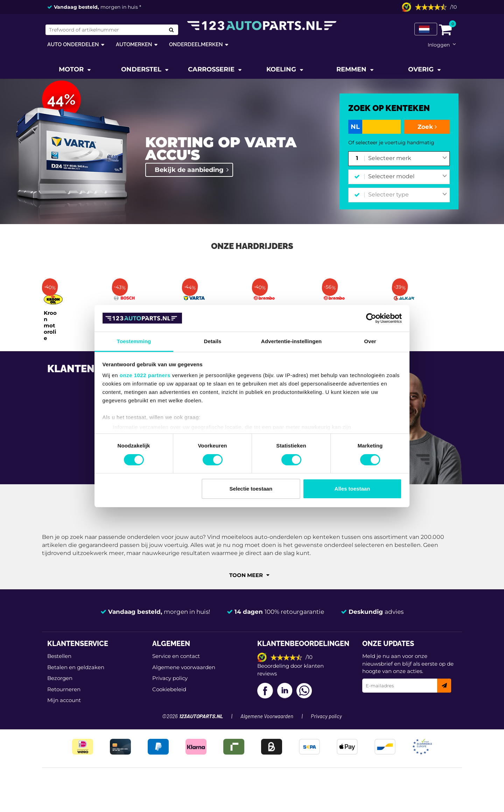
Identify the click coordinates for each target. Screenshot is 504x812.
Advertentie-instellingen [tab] (291, 341)
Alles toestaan (352, 489)
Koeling (282, 69)
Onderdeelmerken (196, 44)
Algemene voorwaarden (184, 667)
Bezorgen (60, 678)
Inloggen (439, 45)
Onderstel (142, 69)
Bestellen (59, 656)
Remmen (352, 69)
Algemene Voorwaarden (267, 717)
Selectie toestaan (251, 489)
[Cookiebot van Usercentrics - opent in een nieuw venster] (371, 318)
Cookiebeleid (169, 689)
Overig (422, 69)
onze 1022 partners (145, 375)
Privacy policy (170, 678)
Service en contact (176, 656)
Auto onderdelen (73, 44)
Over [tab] (370, 341)
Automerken (134, 44)
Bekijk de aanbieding (189, 170)
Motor (72, 69)
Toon (249, 575)
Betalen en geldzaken (76, 667)
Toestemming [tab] (134, 341)
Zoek (427, 127)
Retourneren (64, 689)
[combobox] (408, 159)
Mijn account (64, 700)
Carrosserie (212, 69)
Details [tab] (213, 341)
